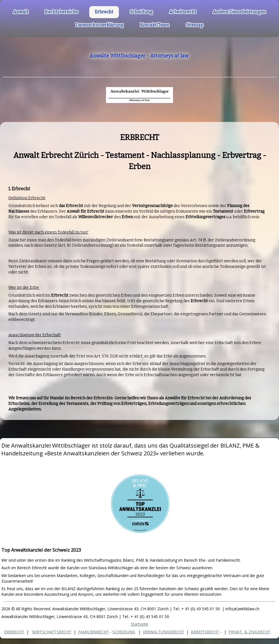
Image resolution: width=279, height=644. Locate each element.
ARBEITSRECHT (205, 632)
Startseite (139, 624)
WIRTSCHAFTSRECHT (52, 632)
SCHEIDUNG (124, 632)
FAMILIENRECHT (93, 632)
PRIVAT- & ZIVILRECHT (249, 632)
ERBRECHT (14, 632)
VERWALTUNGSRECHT (163, 632)
